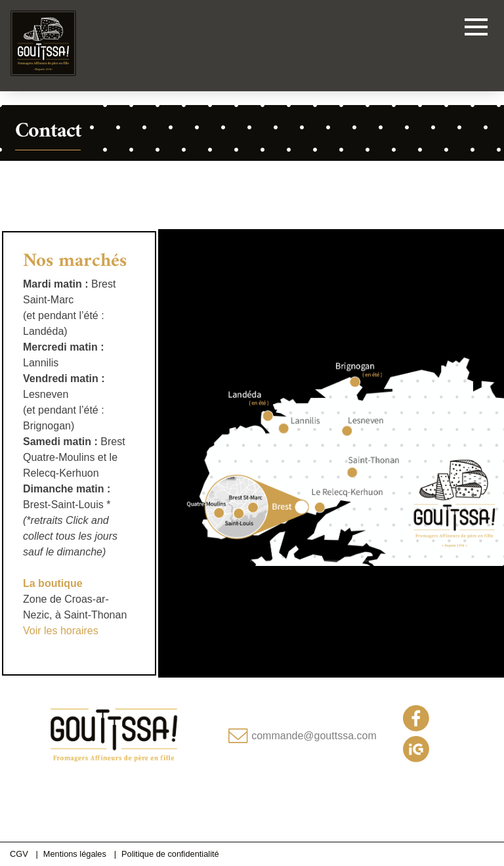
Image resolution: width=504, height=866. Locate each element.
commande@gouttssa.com (314, 736)
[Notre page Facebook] (416, 728)
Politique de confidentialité (170, 854)
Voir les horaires (61, 631)
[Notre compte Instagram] (416, 759)
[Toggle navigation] (476, 29)
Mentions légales (75, 854)
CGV (19, 854)
